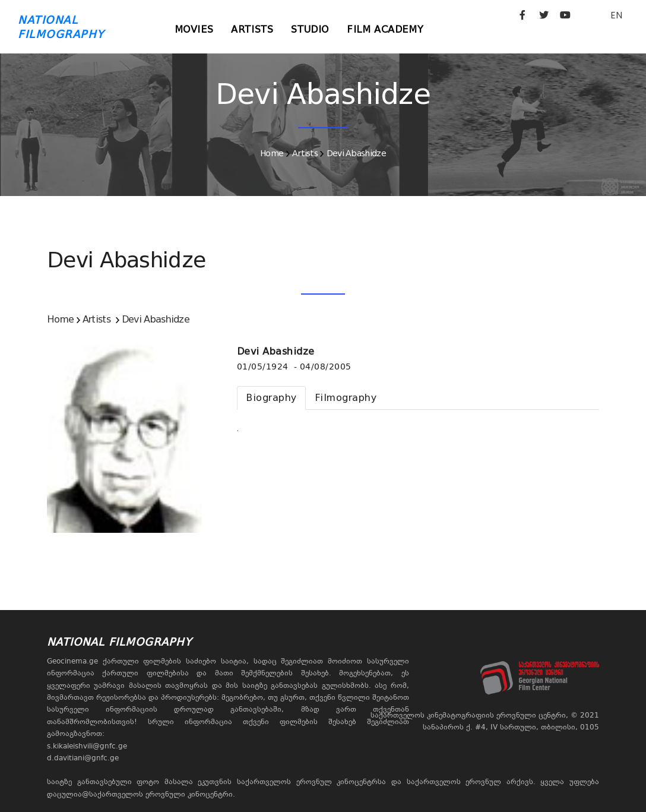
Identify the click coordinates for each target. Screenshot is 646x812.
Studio (310, 29)
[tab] (271, 398)
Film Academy (385, 29)
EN (616, 15)
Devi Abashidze (356, 153)
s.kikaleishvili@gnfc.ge (87, 746)
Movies (194, 29)
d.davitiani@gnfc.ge (83, 758)
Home (272, 153)
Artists (252, 29)
